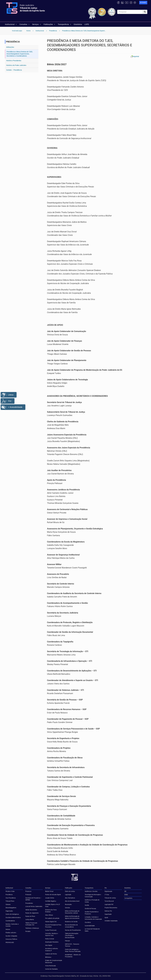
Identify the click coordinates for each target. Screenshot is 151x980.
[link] (143, 3)
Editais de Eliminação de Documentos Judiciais (72, 912)
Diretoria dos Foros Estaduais (51, 911)
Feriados (28, 931)
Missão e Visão (10, 891)
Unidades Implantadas (111, 921)
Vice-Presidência (11, 898)
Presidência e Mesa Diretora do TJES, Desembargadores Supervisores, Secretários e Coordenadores (20, 54)
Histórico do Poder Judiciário (16, 65)
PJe (106, 888)
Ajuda (106, 917)
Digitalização (108, 891)
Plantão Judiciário (11, 933)
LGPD (87, 24)
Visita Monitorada (50, 966)
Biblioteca (48, 957)
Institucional (11, 24)
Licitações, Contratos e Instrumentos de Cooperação (93, 918)
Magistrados (9, 911)
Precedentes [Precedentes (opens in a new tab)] (29, 903)
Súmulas (67, 908)
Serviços (37, 24)
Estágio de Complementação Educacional (54, 961)
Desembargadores (11, 908)
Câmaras (8, 904)
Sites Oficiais (49, 915)
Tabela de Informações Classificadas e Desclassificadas (72, 935)
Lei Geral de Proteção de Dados (92, 930)
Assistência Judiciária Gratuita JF (51, 949)
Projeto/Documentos (111, 908)
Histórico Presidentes (14, 61)
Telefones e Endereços (32, 928)
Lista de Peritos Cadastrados (34, 906)
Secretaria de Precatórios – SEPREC (33, 899)
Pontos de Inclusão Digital (53, 894)
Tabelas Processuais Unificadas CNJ (31, 924)
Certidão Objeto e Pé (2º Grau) (53, 905)
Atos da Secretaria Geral (72, 901)
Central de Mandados (51, 969)
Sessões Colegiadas (11, 936)
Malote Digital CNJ (51, 922)
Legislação (68, 894)
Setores (8, 929)
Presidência (9, 894)
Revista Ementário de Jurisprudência (71, 926)
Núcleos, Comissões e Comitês (12, 925)
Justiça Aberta (30, 919)
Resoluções (68, 904)
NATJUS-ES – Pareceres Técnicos (72, 945)
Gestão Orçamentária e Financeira (92, 913)
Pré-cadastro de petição (52, 918)
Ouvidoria (88, 922)
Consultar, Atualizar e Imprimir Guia (52, 934)
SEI (125, 891)
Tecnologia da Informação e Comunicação (93, 896)
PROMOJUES (10, 942)
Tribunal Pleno (10, 901)
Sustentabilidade (90, 926)
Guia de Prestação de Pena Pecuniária (53, 926)
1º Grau (107, 894)
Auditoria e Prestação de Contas (92, 901)
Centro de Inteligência (12, 914)
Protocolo (28, 894)
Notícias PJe (108, 911)
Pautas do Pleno (30, 916)
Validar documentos (31, 910)
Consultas (25, 24)
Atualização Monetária (52, 942)
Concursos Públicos (11, 939)
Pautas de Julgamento (32, 913)
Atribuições (10, 47)
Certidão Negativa (51, 901)
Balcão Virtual (49, 891)
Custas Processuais (51, 930)
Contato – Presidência (14, 70)
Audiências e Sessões (91, 891)
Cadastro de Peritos (51, 954)
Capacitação (108, 914)
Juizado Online (50, 898)
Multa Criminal (50, 939)
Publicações (49, 24)
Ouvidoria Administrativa (13, 917)
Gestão (87, 905)
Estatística (78, 24)
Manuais (67, 941)
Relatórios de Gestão (71, 922)
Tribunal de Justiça (110, 898)
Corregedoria (128, 898)
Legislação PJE (109, 904)
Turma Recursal (109, 901)
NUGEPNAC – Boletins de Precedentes (73, 956)
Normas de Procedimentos (73, 930)
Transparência (65, 24)
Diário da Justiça (70, 891)
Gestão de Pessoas (90, 908)
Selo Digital (49, 945)
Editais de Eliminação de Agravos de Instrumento (72, 917)
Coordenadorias (10, 921)
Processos (28, 891)
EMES (126, 895)
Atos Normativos (70, 898)
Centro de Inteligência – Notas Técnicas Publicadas (73, 950)
